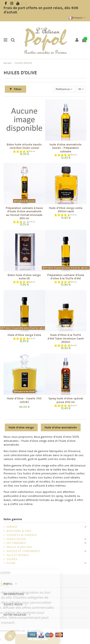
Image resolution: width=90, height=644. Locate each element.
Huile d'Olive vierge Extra (24, 335)
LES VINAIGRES (16, 543)
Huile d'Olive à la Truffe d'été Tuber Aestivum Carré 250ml (66, 338)
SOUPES (12, 559)
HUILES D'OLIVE (16, 539)
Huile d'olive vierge (21, 427)
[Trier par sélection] (64, 89)
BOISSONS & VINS (19, 531)
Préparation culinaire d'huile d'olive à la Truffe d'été (66, 277)
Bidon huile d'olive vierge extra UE (24, 277)
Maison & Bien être (19, 547)
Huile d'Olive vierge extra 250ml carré (66, 210)
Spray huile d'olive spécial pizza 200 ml (66, 400)
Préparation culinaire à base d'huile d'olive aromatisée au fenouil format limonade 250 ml (24, 213)
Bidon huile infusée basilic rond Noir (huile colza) (24, 146)
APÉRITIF (12, 527)
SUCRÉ (11, 563)
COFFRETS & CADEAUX (22, 535)
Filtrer (15, 89)
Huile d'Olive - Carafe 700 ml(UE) (24, 400)
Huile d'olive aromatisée (61, 427)
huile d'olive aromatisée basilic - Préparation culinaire (66, 148)
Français (78, 18)
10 (81, 89)
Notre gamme (13, 519)
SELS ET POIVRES (18, 555)
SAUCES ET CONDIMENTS (23, 551)
